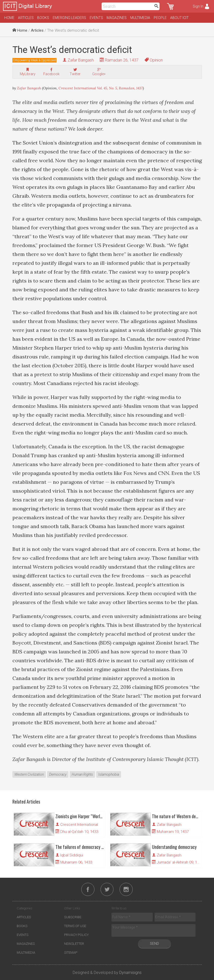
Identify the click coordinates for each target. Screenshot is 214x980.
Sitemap (71, 953)
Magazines (117, 18)
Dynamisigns (130, 973)
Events (96, 18)
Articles (26, 18)
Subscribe (73, 917)
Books (43, 18)
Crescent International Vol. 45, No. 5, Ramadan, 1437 (101, 88)
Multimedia (140, 18)
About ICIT (179, 18)
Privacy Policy (76, 935)
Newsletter (74, 944)
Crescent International (79, 825)
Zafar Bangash (81, 60)
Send (154, 944)
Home (9, 18)
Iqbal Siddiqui (72, 855)
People (160, 18)
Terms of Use (75, 926)
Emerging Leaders (69, 18)
